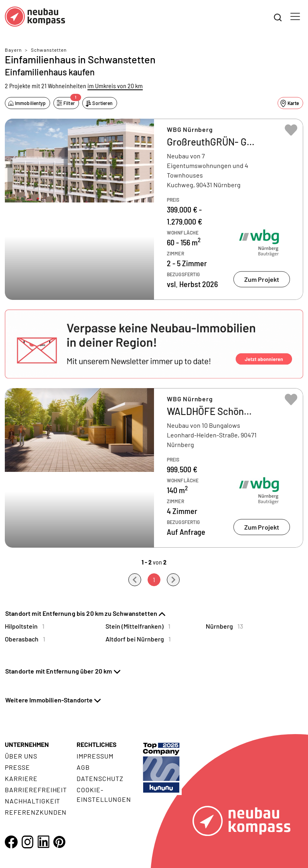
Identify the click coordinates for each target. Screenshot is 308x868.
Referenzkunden (36, 812)
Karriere (21, 778)
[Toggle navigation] (295, 16)
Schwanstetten (49, 50)
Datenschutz (100, 778)
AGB (83, 767)
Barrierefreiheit (36, 790)
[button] (154, 344)
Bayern (13, 50)
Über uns (21, 756)
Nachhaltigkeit (32, 801)
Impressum (95, 756)
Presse (17, 767)
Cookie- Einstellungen (104, 794)
